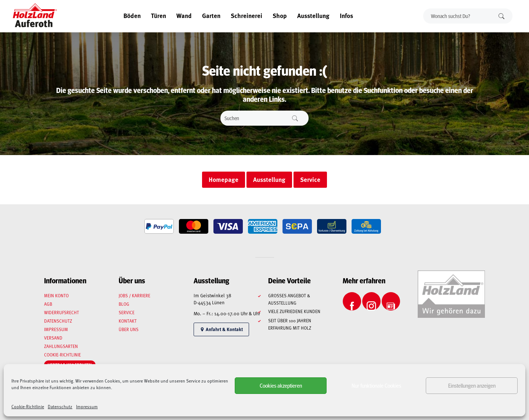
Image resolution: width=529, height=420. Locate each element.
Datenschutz (60, 406)
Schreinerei (246, 15)
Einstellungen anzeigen (472, 385)
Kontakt (128, 321)
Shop (280, 15)
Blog (124, 304)
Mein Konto (56, 295)
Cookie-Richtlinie (28, 406)
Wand (184, 15)
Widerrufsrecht (62, 312)
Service (127, 312)
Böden (132, 15)
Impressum (87, 406)
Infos (346, 15)
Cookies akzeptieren (281, 385)
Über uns (129, 329)
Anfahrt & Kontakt (221, 329)
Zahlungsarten (61, 346)
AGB (48, 304)
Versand (53, 338)
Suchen (501, 16)
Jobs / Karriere (134, 295)
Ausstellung (313, 15)
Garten (211, 15)
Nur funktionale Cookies (376, 385)
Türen (159, 15)
